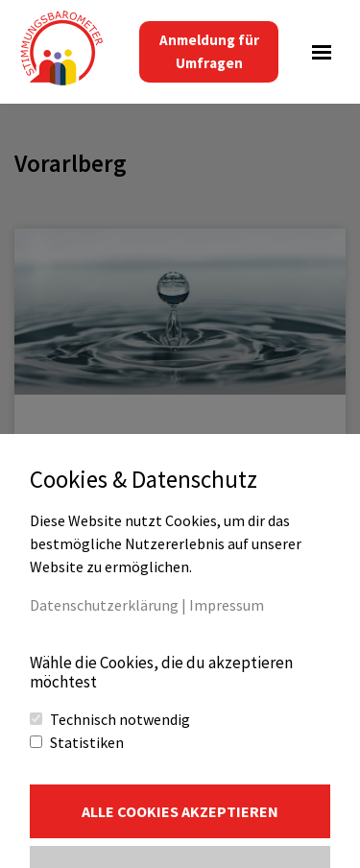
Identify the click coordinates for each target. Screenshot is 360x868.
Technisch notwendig (120, 719)
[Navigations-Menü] (322, 52)
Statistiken (87, 742)
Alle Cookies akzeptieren (180, 811)
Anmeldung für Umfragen (209, 51)
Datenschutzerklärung (104, 605)
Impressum (227, 605)
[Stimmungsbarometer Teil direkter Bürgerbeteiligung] (62, 52)
